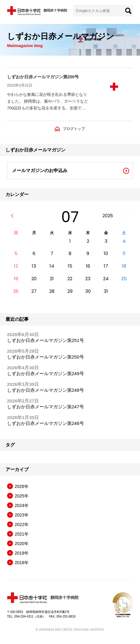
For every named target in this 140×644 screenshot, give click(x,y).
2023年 (22, 515)
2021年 (22, 534)
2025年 (22, 496)
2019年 (22, 553)
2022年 (22, 524)
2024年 (22, 505)
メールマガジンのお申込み (40, 170)
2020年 (22, 544)
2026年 (22, 486)
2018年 (22, 563)
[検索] (128, 11)
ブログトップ (74, 129)
